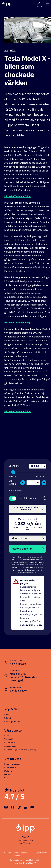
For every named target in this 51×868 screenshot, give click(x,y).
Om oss (7, 775)
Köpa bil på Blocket (12, 722)
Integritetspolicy (40, 853)
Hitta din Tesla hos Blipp (17, 197)
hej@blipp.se (18, 664)
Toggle (13, 498)
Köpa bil (8, 715)
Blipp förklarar (10, 768)
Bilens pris (14, 466)
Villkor (7, 778)
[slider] (13, 472)
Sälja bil (7, 718)
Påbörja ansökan (28, 549)
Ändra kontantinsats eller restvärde (28, 509)
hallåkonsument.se (32, 625)
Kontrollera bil (10, 743)
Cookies (8, 853)
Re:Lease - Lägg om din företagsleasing (20, 750)
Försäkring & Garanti (13, 764)
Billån (7, 736)
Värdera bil (9, 739)
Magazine (10, 51)
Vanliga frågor (18, 691)
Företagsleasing (11, 746)
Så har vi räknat (28, 538)
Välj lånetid (12, 483)
